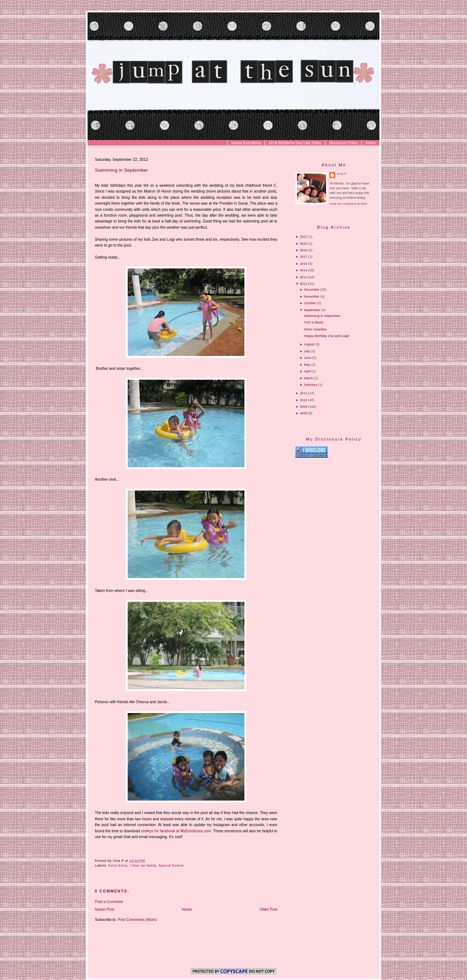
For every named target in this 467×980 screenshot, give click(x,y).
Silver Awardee (315, 329)
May (307, 365)
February (311, 385)
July (307, 351)
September (312, 310)
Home (370, 143)
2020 (304, 244)
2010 (304, 400)
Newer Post (105, 909)
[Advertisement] (357, 520)
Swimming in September (121, 170)
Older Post (269, 909)
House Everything (246, 143)
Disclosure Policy (344, 143)
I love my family (143, 865)
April (307, 371)
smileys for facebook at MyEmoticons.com (176, 831)
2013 (304, 277)
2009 (304, 407)
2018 (304, 250)
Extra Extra (118, 865)
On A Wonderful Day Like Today (295, 143)
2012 (304, 284)
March (309, 378)
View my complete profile (348, 204)
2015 (304, 264)
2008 (304, 413)
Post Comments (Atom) (137, 920)
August (309, 344)
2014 (304, 270)
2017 (304, 257)
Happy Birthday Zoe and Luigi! (327, 336)
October (310, 303)
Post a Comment (109, 902)
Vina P (342, 174)
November (312, 297)
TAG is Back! (314, 322)
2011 (304, 393)
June (308, 358)
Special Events (171, 865)
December (312, 290)
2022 (304, 237)
